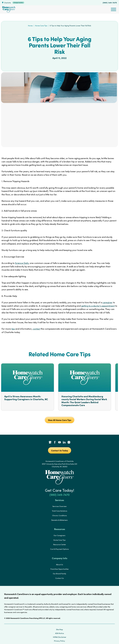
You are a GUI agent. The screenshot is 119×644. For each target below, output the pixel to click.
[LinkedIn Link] (64, 443)
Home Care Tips (41, 26)
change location (18, 2)
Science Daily (22, 263)
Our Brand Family (59, 574)
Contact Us (60, 578)
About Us (60, 565)
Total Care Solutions (60, 511)
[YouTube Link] (59, 443)
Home (30, 26)
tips (13, 329)
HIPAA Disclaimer (60, 637)
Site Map (59, 629)
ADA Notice (59, 633)
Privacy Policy (59, 641)
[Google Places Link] (50, 443)
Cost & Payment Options (59, 549)
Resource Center (60, 544)
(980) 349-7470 (110, 2)
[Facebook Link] (55, 443)
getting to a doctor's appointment (98, 306)
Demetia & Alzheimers (59, 520)
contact (36, 329)
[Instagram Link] (69, 443)
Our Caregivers (59, 535)
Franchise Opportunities (60, 569)
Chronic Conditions (59, 515)
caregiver (107, 302)
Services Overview (59, 506)
